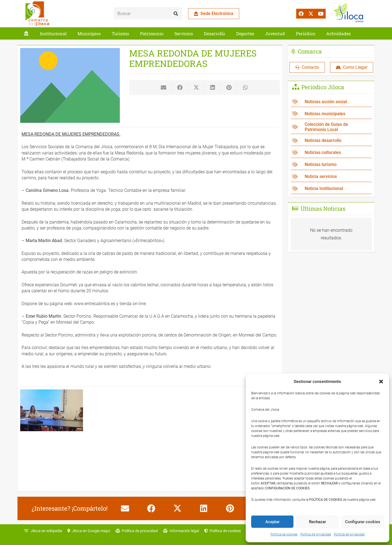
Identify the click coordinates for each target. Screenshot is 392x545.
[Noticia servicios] (331, 177)
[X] (311, 14)
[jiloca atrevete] (350, 14)
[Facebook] (301, 14)
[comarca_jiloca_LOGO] (37, 14)
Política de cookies (284, 534)
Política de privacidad (316, 534)
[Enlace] (26, 33)
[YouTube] (321, 14)
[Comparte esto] (180, 88)
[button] (381, 382)
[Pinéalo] (229, 88)
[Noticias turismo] (331, 165)
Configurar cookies (363, 522)
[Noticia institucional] (331, 189)
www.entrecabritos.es (95, 304)
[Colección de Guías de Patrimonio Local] (331, 127)
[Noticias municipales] (331, 114)
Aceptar (272, 522)
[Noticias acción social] (331, 102)
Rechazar (317, 522)
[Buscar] (148, 14)
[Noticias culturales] (331, 153)
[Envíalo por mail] (164, 88)
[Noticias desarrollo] (331, 141)
